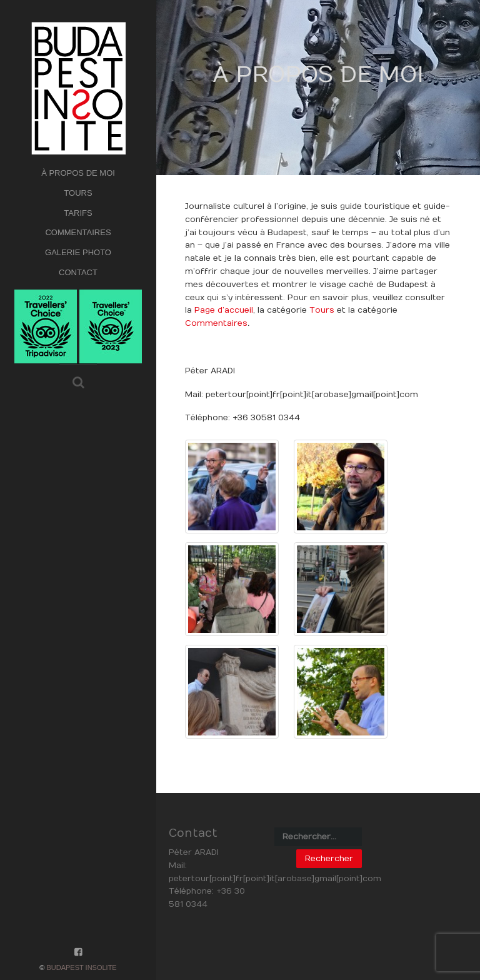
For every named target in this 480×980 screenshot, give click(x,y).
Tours (322, 310)
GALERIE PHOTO (78, 252)
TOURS (78, 193)
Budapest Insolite (81, 967)
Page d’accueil (224, 310)
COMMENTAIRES (78, 232)
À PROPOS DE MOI (78, 173)
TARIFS (78, 213)
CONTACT (78, 272)
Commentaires (216, 323)
